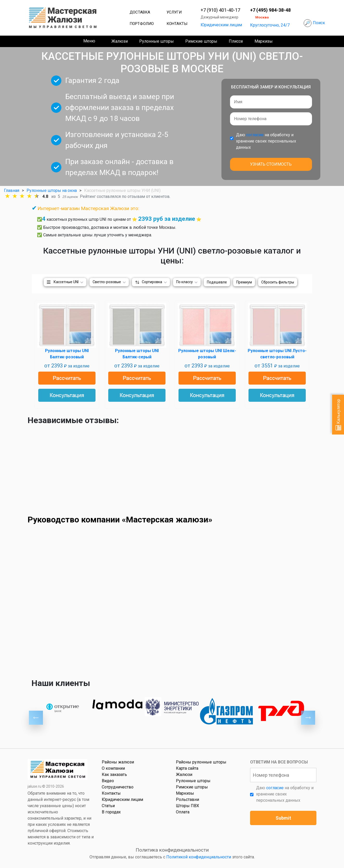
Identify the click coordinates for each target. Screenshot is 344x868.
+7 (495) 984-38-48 (270, 10)
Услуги (174, 12)
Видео (108, 781)
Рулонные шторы (157, 41)
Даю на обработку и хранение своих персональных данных (266, 141)
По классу (184, 282)
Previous (36, 718)
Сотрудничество (118, 787)
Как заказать (114, 775)
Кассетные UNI (66, 282)
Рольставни (187, 799)
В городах (111, 812)
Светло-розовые (107, 282)
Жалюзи (120, 41)
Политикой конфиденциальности (199, 857)
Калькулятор (338, 415)
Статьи (108, 806)
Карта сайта (187, 768)
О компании (113, 768)
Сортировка (152, 282)
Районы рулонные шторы (201, 762)
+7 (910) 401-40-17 (220, 10)
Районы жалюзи (118, 762)
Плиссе (236, 41)
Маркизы (264, 41)
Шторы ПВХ (187, 806)
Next (308, 718)
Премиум (244, 282)
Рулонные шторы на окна (52, 190)
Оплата (183, 812)
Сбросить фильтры (278, 282)
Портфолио (142, 24)
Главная (12, 190)
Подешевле (217, 282)
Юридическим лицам (221, 25)
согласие (255, 135)
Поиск (319, 23)
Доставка (140, 12)
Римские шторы (201, 41)
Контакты (177, 24)
